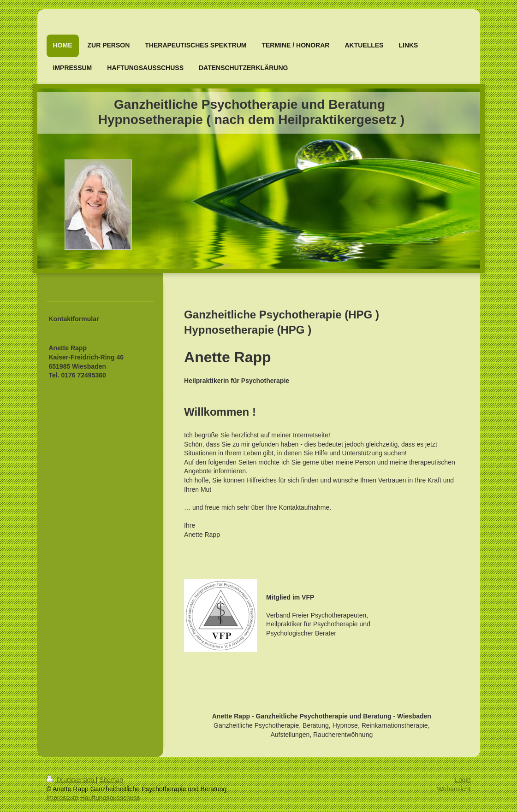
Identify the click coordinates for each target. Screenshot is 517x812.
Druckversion (71, 780)
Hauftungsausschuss (110, 798)
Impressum (62, 798)
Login (463, 780)
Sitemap (111, 780)
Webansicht (454, 789)
